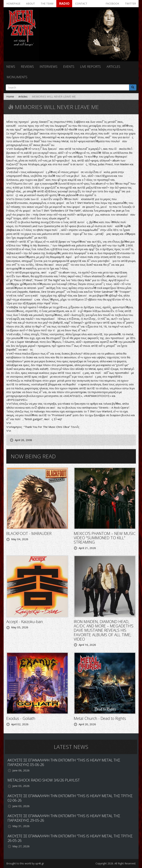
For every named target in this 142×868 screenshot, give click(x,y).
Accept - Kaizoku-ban (25, 621)
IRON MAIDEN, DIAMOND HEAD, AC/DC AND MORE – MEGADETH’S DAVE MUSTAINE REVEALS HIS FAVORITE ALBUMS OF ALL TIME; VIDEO (104, 630)
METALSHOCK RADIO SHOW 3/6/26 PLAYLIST (44, 780)
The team (47, 4)
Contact (81, 4)
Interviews (49, 67)
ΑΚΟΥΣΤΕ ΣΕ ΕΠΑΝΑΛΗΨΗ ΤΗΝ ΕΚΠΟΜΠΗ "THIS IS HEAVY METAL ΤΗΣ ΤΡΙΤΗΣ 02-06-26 (70, 798)
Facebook (112, 4)
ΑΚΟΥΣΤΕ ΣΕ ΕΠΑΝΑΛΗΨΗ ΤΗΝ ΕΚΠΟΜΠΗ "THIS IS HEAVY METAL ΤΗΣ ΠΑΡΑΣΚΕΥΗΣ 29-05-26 (64, 818)
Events (69, 67)
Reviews (27, 67)
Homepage (13, 4)
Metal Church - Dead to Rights (100, 718)
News (11, 67)
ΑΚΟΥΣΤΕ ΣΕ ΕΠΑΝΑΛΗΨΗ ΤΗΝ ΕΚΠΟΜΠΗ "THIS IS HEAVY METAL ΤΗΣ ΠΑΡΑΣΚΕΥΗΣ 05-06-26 (64, 762)
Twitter (130, 4)
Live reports (90, 67)
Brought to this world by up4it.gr (25, 863)
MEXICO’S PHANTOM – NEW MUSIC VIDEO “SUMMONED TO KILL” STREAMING (105, 538)
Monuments (17, 77)
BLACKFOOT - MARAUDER (29, 533)
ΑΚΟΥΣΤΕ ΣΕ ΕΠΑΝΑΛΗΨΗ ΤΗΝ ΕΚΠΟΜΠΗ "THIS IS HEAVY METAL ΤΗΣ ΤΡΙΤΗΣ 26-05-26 (70, 838)
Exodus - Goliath (21, 718)
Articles (113, 67)
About (31, 4)
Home (10, 96)
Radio (64, 3)
